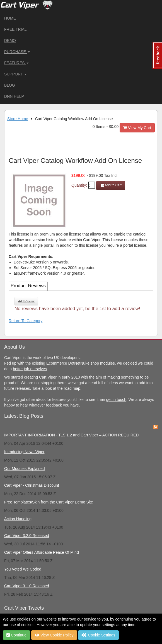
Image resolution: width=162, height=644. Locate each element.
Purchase (17, 52)
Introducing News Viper (24, 452)
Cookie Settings (98, 635)
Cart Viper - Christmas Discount (32, 485)
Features (16, 63)
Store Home (18, 119)
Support (15, 74)
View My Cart (137, 128)
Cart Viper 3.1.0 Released (27, 586)
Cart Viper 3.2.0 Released (27, 536)
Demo (10, 41)
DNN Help (14, 96)
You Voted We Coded (23, 569)
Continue (16, 635)
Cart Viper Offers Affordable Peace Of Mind (42, 552)
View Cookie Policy (54, 635)
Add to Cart (111, 185)
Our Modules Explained (25, 469)
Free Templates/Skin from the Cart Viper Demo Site (49, 502)
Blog (10, 85)
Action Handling (18, 519)
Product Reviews (28, 286)
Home (10, 18)
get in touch (116, 400)
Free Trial (15, 29)
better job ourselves (30, 369)
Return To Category (26, 321)
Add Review (26, 301)
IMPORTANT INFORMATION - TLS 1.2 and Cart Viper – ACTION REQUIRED (71, 435)
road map (72, 388)
